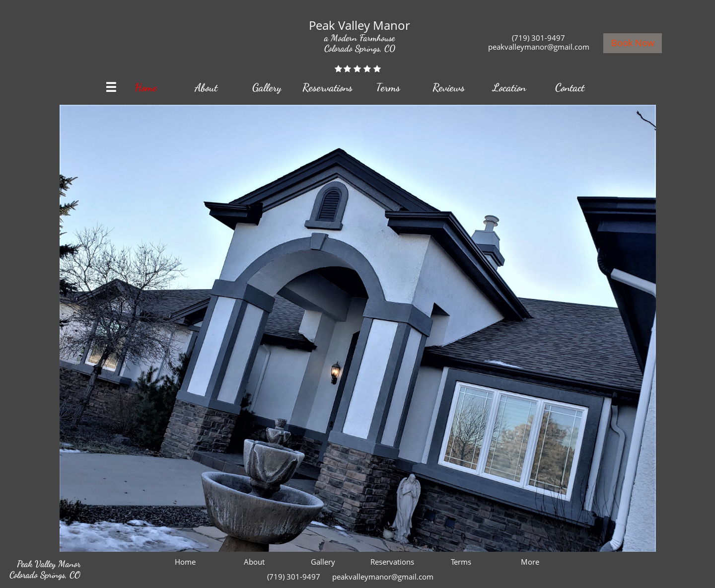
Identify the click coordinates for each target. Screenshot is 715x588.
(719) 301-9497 (538, 38)
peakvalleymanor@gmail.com (539, 47)
